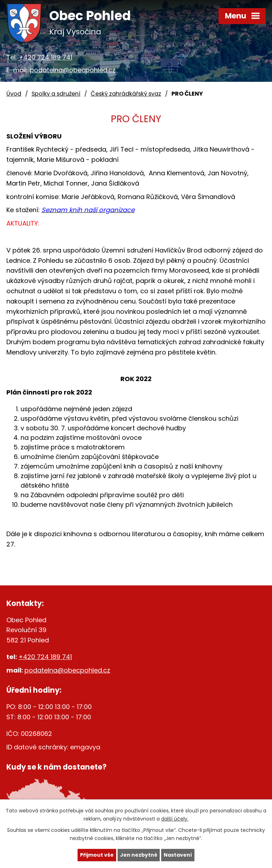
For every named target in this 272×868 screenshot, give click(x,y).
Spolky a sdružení (56, 94)
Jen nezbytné (139, 855)
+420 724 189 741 (46, 57)
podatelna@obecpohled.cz (73, 70)
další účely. (175, 819)
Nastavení (178, 855)
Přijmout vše (97, 855)
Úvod (14, 94)
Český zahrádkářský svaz (126, 94)
